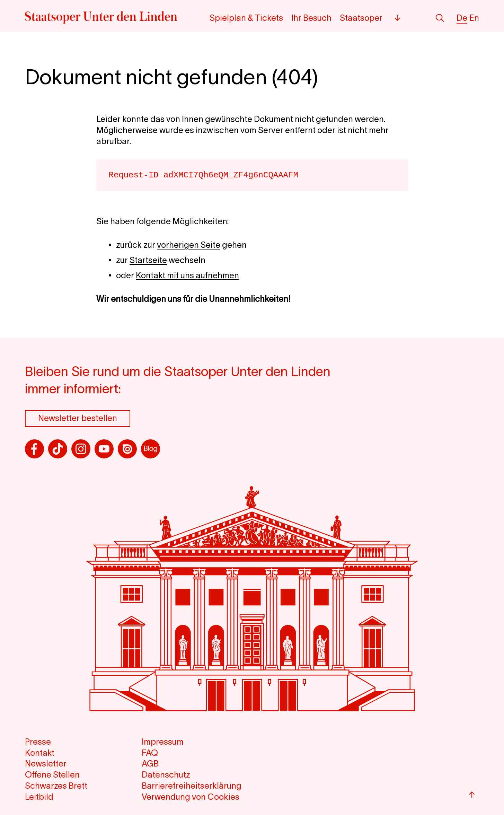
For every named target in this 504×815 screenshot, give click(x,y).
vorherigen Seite (189, 245)
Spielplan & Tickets (246, 18)
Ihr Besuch (311, 18)
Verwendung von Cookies (191, 797)
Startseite (148, 260)
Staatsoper (361, 18)
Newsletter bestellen (78, 418)
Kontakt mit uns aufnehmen (187, 275)
